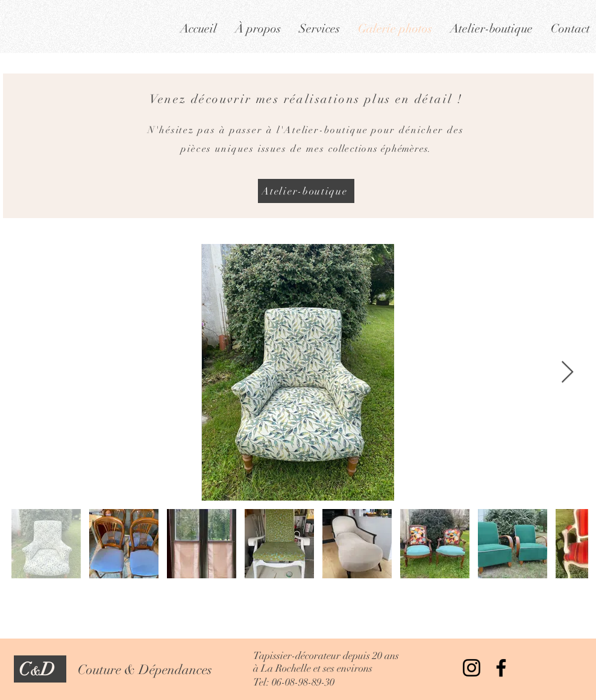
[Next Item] (567, 373)
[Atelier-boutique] (306, 191)
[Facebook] (501, 668)
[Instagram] (472, 668)
